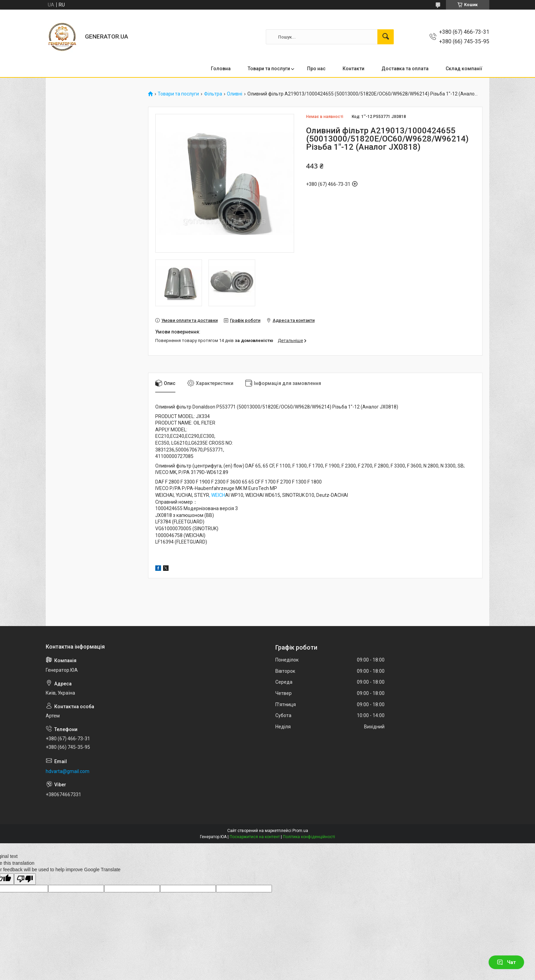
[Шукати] (386, 37)
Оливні (235, 94)
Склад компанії (464, 69)
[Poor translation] (25, 879)
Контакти (353, 69)
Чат (506, 962)
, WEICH (217, 495)
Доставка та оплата (405, 69)
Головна (221, 69)
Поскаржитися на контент (255, 837)
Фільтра (213, 94)
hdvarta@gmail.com (68, 771)
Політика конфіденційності (309, 837)
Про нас (316, 69)
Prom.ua (300, 831)
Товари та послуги (269, 69)
